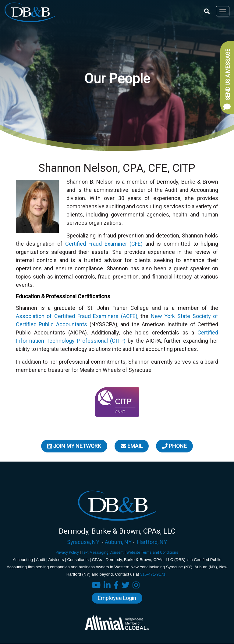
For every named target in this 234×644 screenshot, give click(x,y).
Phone (174, 446)
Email (132, 446)
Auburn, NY (118, 542)
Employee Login (117, 598)
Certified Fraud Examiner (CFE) (104, 244)
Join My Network (74, 446)
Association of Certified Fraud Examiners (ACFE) (77, 316)
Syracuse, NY (83, 542)
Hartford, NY (152, 542)
